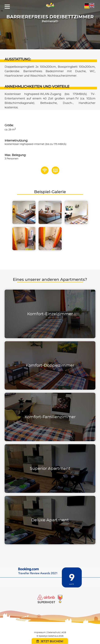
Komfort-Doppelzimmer (50, 365)
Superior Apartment (50, 469)
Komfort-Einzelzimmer (50, 314)
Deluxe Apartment (50, 520)
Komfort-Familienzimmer (50, 417)
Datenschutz (54, 633)
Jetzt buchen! (50, 641)
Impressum (40, 633)
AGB (64, 633)
